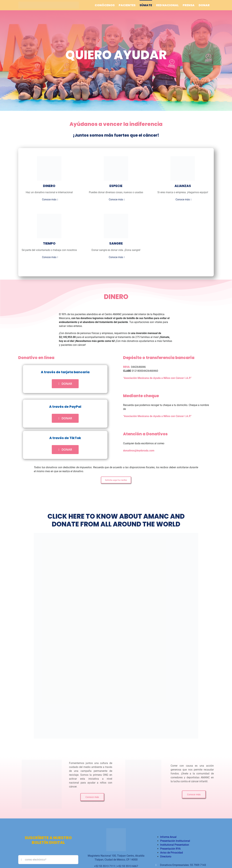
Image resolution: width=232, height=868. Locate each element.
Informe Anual (168, 840)
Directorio (166, 859)
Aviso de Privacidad (172, 855)
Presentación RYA (170, 851)
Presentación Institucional (175, 844)
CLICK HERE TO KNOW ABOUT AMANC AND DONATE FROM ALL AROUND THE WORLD (116, 523)
